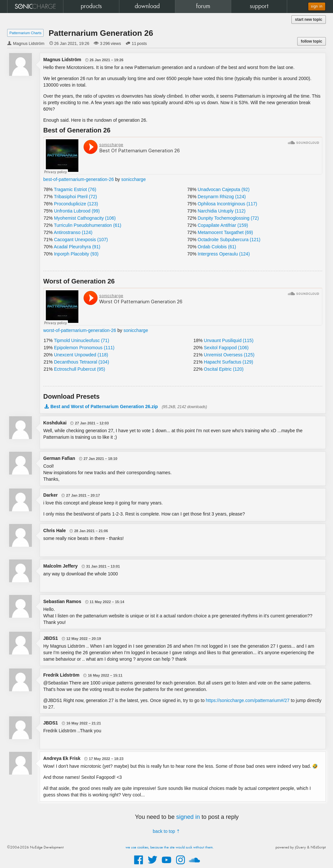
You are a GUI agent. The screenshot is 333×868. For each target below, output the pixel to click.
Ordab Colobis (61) (217, 247)
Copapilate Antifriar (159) (223, 225)
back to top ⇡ (166, 831)
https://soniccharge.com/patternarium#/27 (248, 700)
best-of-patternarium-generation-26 (79, 179)
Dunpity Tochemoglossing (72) (228, 218)
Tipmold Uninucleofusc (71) (82, 340)
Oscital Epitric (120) (224, 369)
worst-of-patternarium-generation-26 (80, 330)
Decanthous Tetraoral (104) (81, 362)
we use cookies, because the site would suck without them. (170, 847)
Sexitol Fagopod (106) (226, 348)
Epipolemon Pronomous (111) (84, 348)
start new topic (309, 20)
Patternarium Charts (25, 33)
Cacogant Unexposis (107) (81, 240)
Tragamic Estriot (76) (75, 189)
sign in (317, 6)
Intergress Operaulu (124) (224, 254)
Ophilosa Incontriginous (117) (227, 204)
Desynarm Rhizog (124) (222, 197)
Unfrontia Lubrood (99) (77, 211)
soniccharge (134, 179)
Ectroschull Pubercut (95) (80, 369)
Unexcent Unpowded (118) (81, 355)
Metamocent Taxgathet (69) (225, 232)
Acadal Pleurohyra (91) (77, 247)
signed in (188, 817)
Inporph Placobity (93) (76, 254)
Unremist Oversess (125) (229, 355)
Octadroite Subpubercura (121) (229, 240)
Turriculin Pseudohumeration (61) (88, 225)
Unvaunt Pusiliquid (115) (229, 340)
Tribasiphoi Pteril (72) (76, 197)
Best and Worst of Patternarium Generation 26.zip (104, 406)
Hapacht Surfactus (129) (229, 362)
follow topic (312, 41)
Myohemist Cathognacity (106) (85, 218)
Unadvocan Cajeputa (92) (224, 189)
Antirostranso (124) (73, 232)
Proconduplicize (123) (76, 204)
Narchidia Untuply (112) (222, 211)
